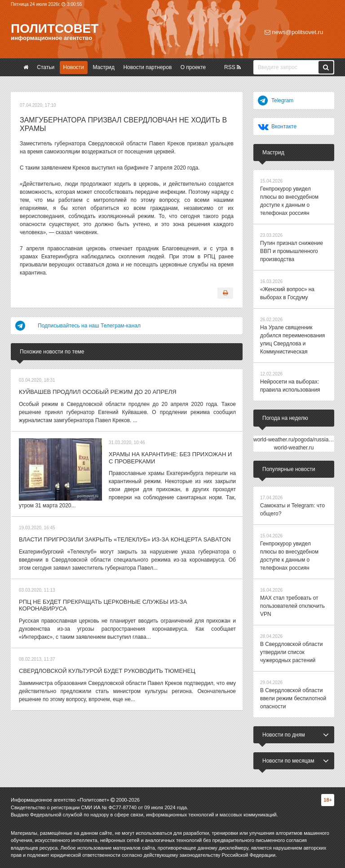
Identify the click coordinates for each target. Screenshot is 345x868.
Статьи (46, 67)
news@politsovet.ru (294, 32)
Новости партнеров (147, 67)
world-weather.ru (294, 448)
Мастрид (104, 67)
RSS (232, 67)
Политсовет (55, 28)
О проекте (193, 67)
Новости (74, 67)
